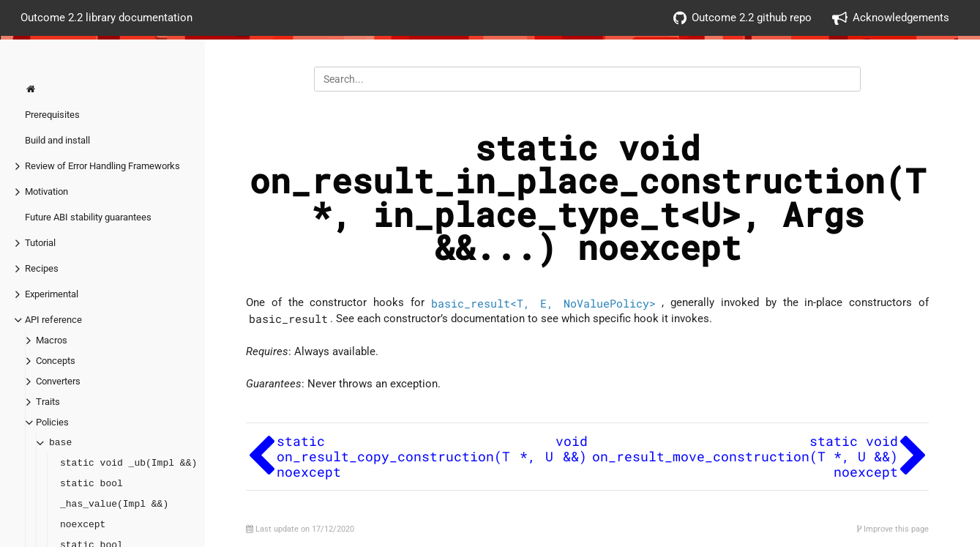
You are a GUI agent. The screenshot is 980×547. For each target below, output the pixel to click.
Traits (48, 402)
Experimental (52, 294)
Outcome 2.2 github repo (743, 18)
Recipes (42, 268)
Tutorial (40, 243)
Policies (52, 422)
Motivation (46, 191)
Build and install (57, 140)
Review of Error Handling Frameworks (102, 166)
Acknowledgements (891, 18)
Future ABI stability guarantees (88, 217)
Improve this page (893, 529)
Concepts (56, 361)
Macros (52, 340)
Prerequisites (52, 115)
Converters (58, 381)
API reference (53, 320)
